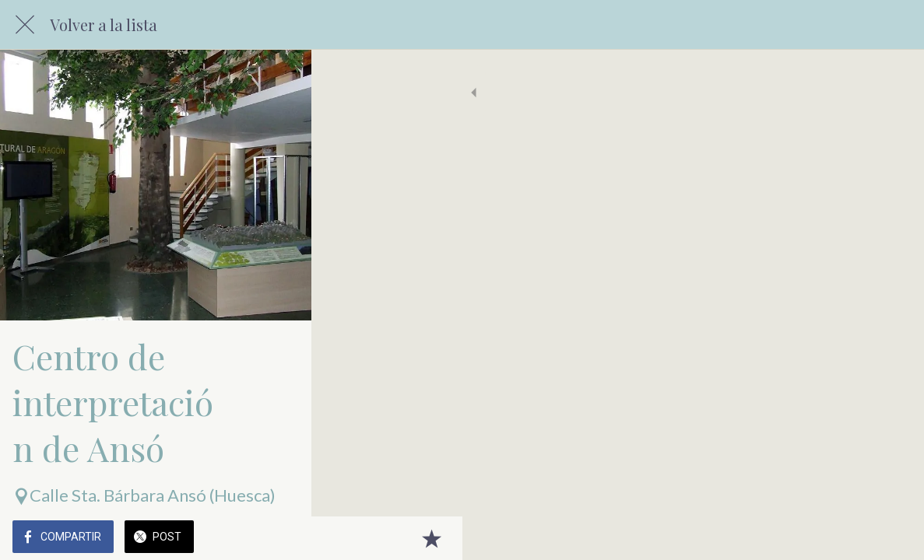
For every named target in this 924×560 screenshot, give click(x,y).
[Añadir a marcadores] (893, 538)
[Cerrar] (25, 25)
